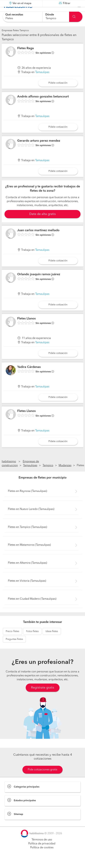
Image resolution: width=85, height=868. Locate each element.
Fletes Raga (26, 57)
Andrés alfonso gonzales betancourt (43, 105)
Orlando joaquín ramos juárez (39, 283)
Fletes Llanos (26, 327)
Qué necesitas (14, 15)
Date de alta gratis (42, 223)
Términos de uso (42, 848)
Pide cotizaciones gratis (42, 778)
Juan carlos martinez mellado (38, 239)
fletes (12, 640)
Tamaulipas (42, 81)
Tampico (48, 474)
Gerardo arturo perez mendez (39, 149)
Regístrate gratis (43, 696)
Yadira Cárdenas (29, 375)
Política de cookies (42, 856)
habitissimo (9, 470)
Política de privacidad (42, 852)
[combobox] (23, 17)
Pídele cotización (58, 91)
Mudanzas (65, 474)
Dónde (50, 15)
